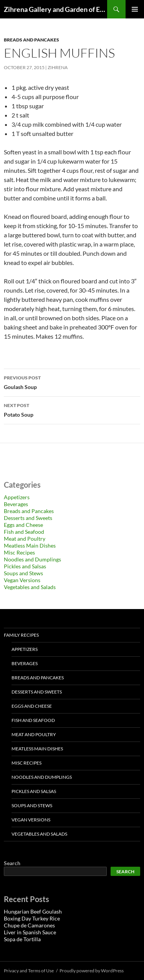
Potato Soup (72, 409)
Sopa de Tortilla (22, 939)
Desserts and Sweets (28, 518)
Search (12, 863)
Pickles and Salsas (25, 566)
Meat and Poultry (25, 539)
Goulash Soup (72, 382)
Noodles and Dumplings (32, 559)
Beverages (16, 504)
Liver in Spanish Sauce (30, 932)
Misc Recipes (19, 552)
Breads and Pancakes (31, 40)
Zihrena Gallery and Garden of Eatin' (55, 9)
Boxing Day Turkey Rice (32, 918)
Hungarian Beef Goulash (33, 911)
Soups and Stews (23, 573)
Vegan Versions (22, 580)
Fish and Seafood (24, 532)
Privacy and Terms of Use (29, 971)
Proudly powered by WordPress (92, 971)
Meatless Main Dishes (30, 545)
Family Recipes (21, 635)
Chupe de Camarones (29, 925)
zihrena (58, 67)
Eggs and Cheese (23, 525)
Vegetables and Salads (30, 587)
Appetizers (17, 497)
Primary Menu (135, 9)
